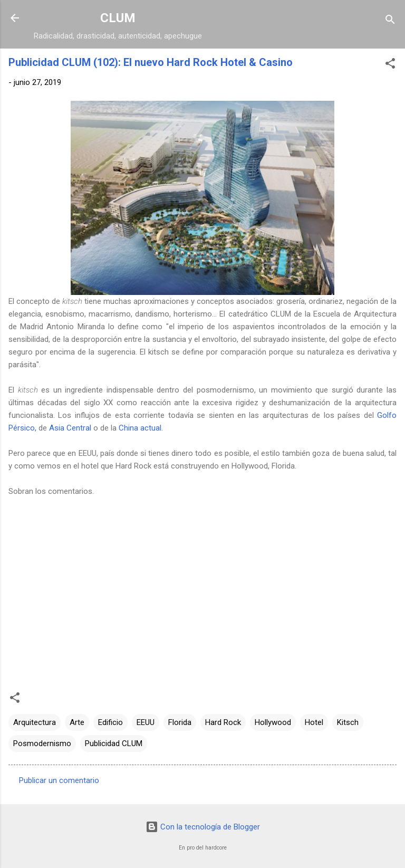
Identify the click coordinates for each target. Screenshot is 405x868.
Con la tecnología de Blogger (203, 827)
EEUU (146, 722)
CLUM (118, 18)
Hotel (314, 722)
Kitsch (348, 722)
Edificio (110, 722)
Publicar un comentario (59, 780)
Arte (77, 722)
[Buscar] (390, 21)
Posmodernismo (42, 743)
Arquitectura (35, 722)
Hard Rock (223, 722)
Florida (180, 722)
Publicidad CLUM (114, 743)
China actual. (141, 428)
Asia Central (70, 428)
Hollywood (273, 722)
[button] (390, 65)
